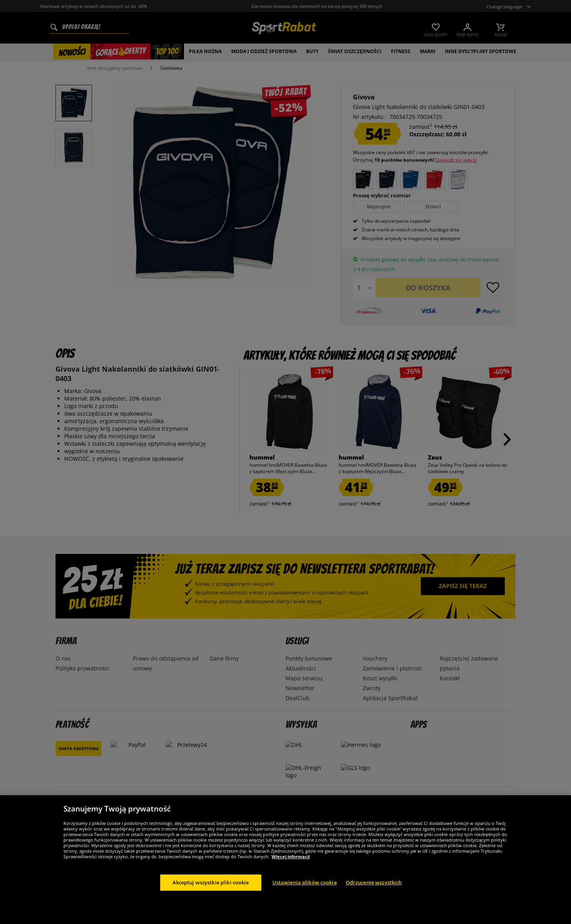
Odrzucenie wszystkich (374, 892)
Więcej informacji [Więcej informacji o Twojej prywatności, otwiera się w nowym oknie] (291, 866)
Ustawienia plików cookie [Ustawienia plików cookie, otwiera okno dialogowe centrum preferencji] (305, 892)
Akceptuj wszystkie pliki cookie (211, 892)
